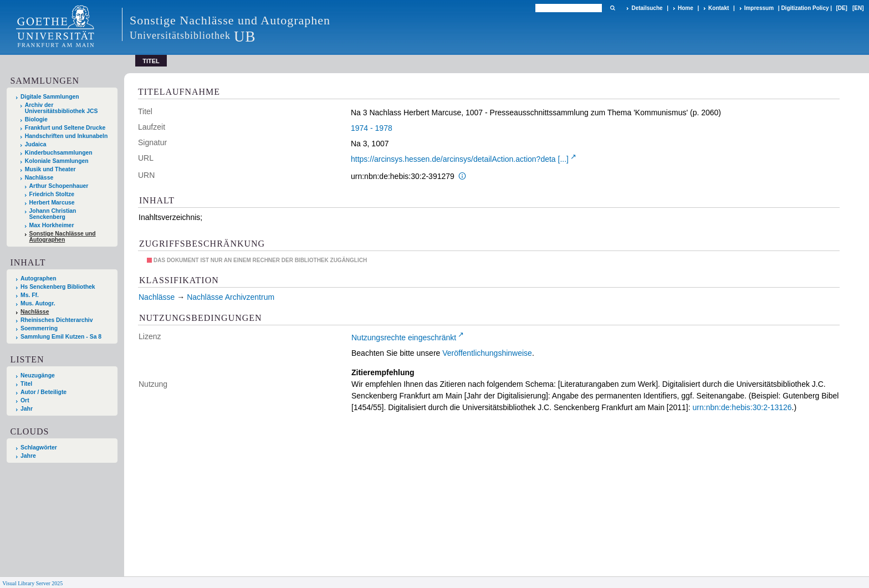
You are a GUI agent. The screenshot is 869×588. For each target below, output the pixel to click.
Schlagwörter (39, 448)
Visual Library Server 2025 (32, 583)
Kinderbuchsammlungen (59, 153)
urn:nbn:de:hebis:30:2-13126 (742, 407)
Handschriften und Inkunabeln (67, 136)
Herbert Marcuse (52, 203)
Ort (25, 400)
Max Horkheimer (52, 225)
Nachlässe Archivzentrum (231, 297)
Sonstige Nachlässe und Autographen (63, 237)
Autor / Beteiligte (44, 392)
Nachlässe (39, 178)
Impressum (759, 8)
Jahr (27, 409)
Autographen (39, 278)
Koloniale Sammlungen (57, 161)
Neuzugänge (38, 375)
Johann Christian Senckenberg (53, 214)
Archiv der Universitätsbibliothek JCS (62, 108)
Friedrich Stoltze (52, 194)
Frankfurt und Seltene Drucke (65, 128)
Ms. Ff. (30, 295)
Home (686, 8)
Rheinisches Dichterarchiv (57, 320)
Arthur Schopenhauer (59, 186)
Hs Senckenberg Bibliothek (58, 287)
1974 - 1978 (372, 128)
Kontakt (719, 8)
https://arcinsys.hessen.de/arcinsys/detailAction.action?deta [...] (460, 159)
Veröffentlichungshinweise (487, 353)
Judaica (36, 144)
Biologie (36, 119)
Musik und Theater (50, 169)
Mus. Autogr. (38, 303)
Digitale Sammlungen (50, 97)
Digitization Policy (805, 8)
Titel (26, 384)
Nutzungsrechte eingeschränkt (404, 338)
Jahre (28, 456)
